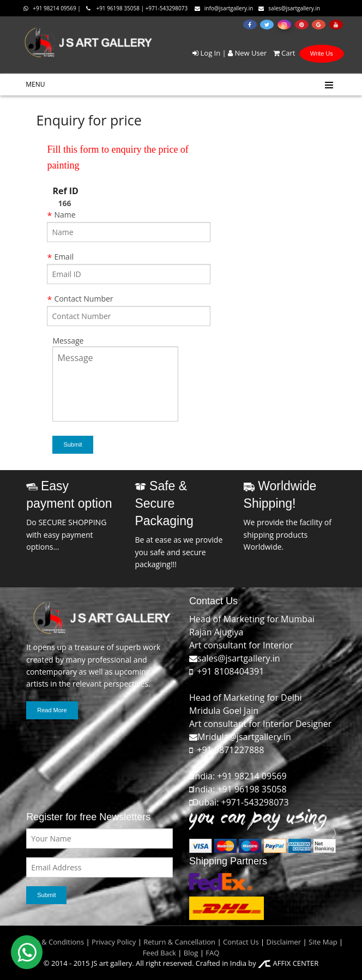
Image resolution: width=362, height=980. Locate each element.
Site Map (322, 942)
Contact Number (83, 299)
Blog (191, 953)
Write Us (322, 53)
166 (64, 203)
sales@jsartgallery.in (289, 8)
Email (64, 257)
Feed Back (159, 953)
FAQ (212, 953)
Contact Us (241, 942)
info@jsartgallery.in (224, 8)
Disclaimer (283, 942)
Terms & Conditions (52, 942)
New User (247, 53)
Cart (282, 53)
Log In (206, 53)
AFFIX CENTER (288, 963)
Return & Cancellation (179, 942)
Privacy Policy (114, 942)
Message (68, 341)
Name (65, 215)
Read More (52, 710)
